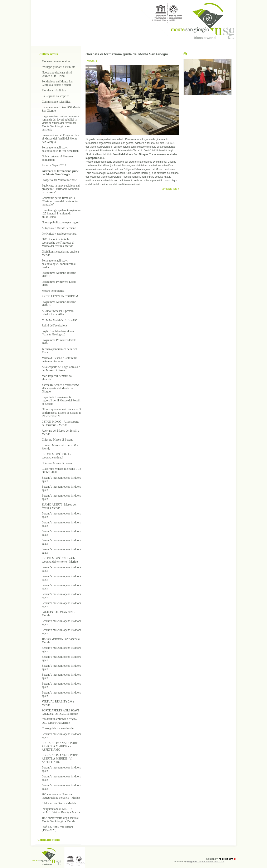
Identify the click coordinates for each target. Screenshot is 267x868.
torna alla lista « (171, 189)
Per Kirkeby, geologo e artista (59, 234)
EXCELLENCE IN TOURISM (60, 296)
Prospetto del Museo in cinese (59, 180)
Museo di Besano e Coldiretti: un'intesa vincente (59, 360)
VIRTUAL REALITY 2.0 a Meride (58, 703)
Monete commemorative (56, 61)
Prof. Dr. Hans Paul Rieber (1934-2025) (57, 829)
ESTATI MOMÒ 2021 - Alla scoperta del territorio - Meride (60, 560)
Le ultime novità (48, 54)
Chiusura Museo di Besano (57, 440)
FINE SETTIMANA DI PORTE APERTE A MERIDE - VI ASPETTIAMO (60, 746)
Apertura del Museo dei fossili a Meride (60, 432)
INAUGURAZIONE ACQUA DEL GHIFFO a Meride (59, 721)
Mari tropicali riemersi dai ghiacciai (57, 378)
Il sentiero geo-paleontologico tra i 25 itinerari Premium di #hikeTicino (61, 214)
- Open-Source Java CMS (206, 862)
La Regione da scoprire (55, 96)
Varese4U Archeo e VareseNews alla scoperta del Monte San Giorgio (61, 388)
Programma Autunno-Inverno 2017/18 (59, 275)
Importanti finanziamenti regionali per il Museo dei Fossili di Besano (61, 400)
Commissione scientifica (56, 102)
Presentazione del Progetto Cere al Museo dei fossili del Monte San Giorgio (60, 139)
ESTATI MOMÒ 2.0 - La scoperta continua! (57, 456)
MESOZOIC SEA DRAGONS (60, 320)
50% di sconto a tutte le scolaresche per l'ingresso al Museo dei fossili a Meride (58, 243)
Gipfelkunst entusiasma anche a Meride (60, 253)
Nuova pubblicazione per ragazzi (61, 222)
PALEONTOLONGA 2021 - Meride (58, 614)
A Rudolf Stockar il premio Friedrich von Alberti (58, 313)
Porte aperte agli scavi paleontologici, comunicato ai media (59, 264)
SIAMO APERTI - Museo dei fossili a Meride (59, 506)
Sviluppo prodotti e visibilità (59, 67)
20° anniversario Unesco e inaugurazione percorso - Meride (61, 796)
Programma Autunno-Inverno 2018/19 (59, 304)
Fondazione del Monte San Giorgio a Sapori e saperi (57, 83)
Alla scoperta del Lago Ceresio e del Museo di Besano (61, 369)
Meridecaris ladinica (54, 90)
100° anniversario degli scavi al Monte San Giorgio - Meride (60, 820)
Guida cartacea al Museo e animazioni (57, 158)
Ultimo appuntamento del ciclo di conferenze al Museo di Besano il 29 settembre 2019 (61, 413)
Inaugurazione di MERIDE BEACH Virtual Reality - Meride (61, 811)
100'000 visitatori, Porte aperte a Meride (61, 641)
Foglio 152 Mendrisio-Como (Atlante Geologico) (59, 333)
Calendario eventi (49, 840)
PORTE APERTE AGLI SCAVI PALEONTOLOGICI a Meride (60, 712)
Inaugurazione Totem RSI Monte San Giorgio (61, 109)
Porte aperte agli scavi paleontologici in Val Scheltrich (60, 149)
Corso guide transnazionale (58, 728)
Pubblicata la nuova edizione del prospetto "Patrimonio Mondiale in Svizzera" (61, 189)
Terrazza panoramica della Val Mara (59, 351)
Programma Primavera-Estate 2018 (59, 283)
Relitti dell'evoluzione (55, 326)
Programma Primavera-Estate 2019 (59, 342)
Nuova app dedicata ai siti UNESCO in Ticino (57, 74)
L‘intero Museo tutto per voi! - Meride (60, 447)
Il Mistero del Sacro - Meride (59, 803)
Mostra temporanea (53, 291)
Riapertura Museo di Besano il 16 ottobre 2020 (61, 470)
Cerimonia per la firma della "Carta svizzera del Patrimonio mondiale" (60, 201)
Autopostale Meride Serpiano (59, 228)
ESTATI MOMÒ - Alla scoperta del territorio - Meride (60, 423)
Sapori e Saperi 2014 (54, 165)
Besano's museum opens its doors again (61, 479)
